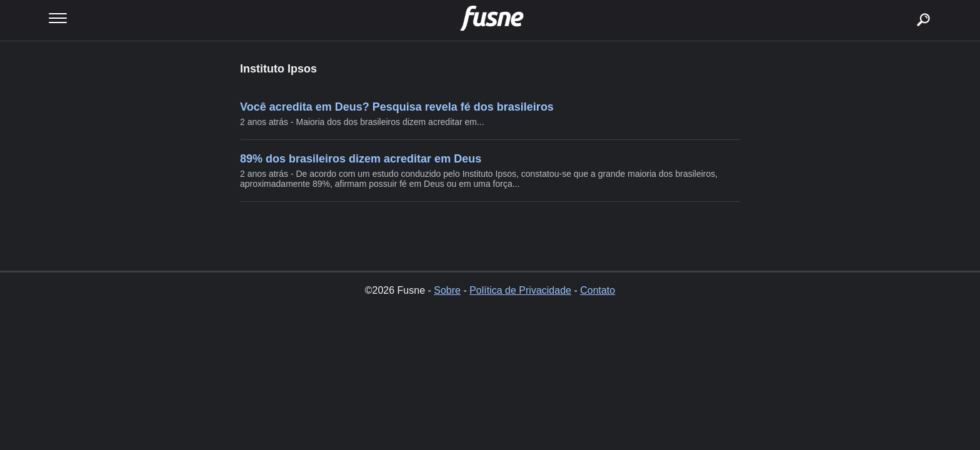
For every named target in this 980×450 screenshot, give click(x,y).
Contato (597, 290)
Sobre (447, 290)
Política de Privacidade (520, 290)
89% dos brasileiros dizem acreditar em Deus (361, 159)
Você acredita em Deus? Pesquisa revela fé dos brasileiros (397, 107)
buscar (904, 5)
